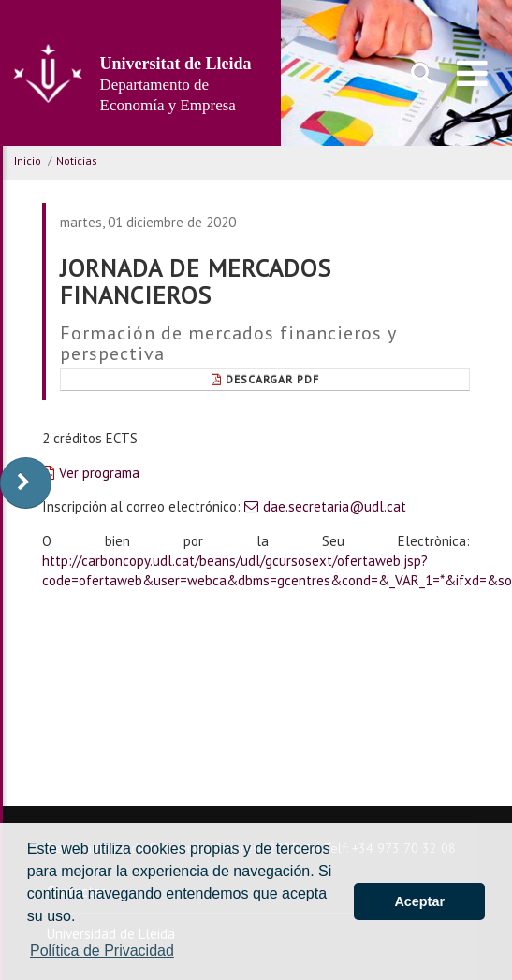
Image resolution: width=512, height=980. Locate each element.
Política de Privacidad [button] (102, 951)
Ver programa (99, 473)
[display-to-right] (26, 483)
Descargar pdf (265, 379)
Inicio (28, 160)
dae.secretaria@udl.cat (335, 506)
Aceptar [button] (419, 901)
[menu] (472, 73)
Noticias (77, 160)
